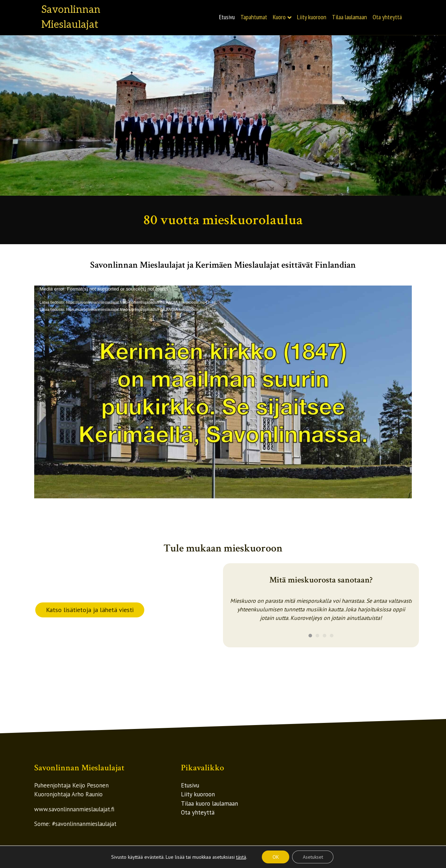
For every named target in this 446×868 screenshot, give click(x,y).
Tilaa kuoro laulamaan (209, 803)
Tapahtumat (254, 17)
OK (275, 857)
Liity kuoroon (312, 17)
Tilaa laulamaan (349, 17)
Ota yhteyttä (387, 17)
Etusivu (227, 17)
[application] (223, 392)
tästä (241, 857)
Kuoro (279, 17)
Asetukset (313, 857)
